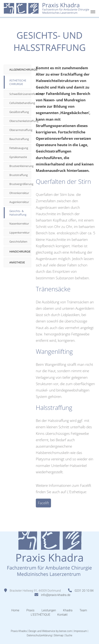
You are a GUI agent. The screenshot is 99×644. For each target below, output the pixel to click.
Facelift (43, 503)
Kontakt (62, 615)
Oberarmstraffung (20, 130)
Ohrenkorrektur (19, 193)
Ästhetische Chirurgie (18, 82)
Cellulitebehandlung (20, 103)
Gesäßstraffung (19, 112)
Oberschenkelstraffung (20, 121)
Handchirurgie (20, 251)
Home (15, 610)
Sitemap (59, 635)
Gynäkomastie (18, 157)
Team (83, 610)
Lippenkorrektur (19, 233)
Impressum (80, 631)
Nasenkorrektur (19, 224)
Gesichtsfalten (18, 242)
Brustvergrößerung (20, 184)
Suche (69, 635)
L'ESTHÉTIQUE (40, 615)
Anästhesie (17, 262)
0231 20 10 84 (84, 591)
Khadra (68, 610)
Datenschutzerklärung (39, 635)
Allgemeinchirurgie (20, 70)
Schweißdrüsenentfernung (20, 94)
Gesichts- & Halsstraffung (18, 213)
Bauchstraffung (19, 139)
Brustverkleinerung (20, 166)
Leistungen (49, 610)
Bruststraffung (19, 175)
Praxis (30, 610)
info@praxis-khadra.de (56, 595)
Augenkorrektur (19, 202)
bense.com (66, 631)
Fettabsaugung (19, 148)
